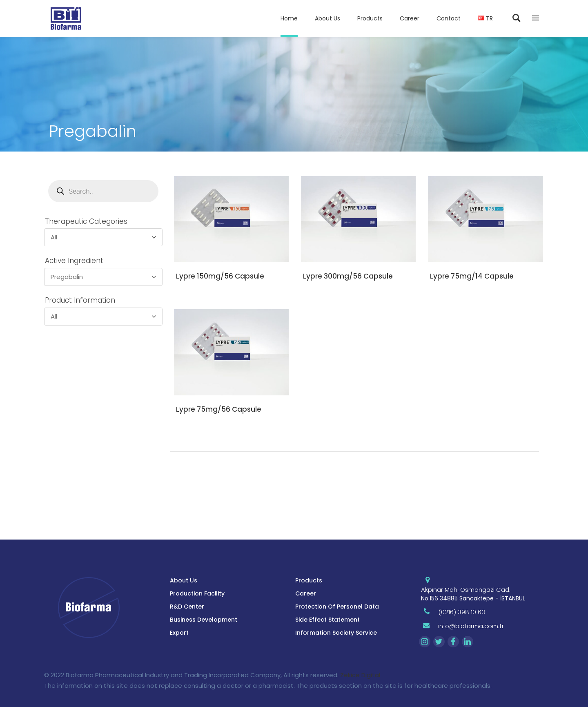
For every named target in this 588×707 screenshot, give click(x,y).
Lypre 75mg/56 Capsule (219, 409)
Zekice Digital (360, 675)
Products (309, 580)
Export (179, 633)
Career (306, 593)
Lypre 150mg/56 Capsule (220, 276)
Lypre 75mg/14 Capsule (472, 276)
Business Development (204, 620)
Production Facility (197, 593)
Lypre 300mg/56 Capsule (348, 276)
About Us (184, 580)
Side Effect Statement (327, 620)
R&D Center (187, 607)
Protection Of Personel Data (337, 607)
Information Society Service (336, 633)
